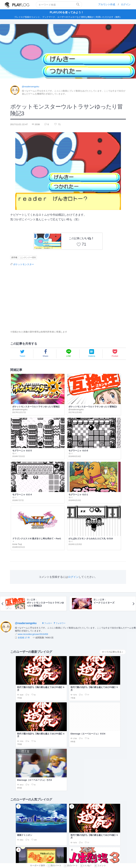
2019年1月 (80, 648)
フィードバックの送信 (90, 852)
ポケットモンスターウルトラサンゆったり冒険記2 (53, 393)
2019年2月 (80, 640)
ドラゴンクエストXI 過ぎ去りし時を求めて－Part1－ (82, 427)
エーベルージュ (24, 640)
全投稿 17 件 (24, 526)
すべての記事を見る (112, 541)
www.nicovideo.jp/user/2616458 (33, 523)
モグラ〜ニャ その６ (109, 392)
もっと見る (117, 721)
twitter (75, 856)
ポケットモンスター (24, 264)
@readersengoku (31, 86)
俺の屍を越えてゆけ (27, 648)
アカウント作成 (107, 4)
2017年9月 (80, 680)
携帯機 (14, 257)
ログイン (126, 4)
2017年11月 (81, 672)
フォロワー (60, 512)
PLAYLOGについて (40, 852)
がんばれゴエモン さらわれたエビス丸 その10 (111, 425)
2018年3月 (80, 664)
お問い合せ (106, 852)
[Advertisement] (40, 298)
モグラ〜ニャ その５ (80, 392)
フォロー (47, 512)
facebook (88, 856)
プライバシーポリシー (69, 852)
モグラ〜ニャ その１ (51, 424)
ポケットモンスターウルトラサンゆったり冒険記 (24, 393)
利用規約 (54, 852)
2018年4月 (80, 656)
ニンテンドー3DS (28, 257)
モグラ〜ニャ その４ (22, 424)
